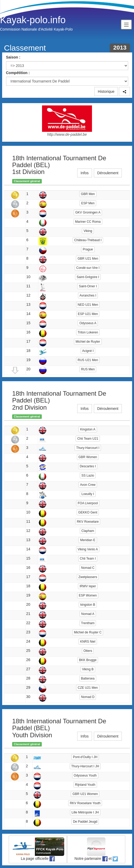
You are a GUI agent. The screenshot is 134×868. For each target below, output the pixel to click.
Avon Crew (88, 485)
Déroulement (108, 173)
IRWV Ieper (88, 586)
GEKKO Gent (88, 512)
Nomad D (88, 697)
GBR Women (88, 457)
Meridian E (88, 540)
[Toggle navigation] (126, 24)
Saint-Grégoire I (88, 277)
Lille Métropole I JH (85, 812)
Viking (88, 231)
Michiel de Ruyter (88, 342)
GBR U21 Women (85, 794)
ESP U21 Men (88, 314)
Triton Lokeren (88, 332)
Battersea (88, 678)
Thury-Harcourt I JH (85, 766)
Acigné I (88, 351)
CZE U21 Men (88, 688)
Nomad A (88, 614)
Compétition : (18, 73)
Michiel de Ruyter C (88, 632)
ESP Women (88, 595)
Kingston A (88, 429)
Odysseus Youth (85, 775)
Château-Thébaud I (88, 240)
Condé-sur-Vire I (88, 268)
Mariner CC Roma (88, 222)
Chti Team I (88, 559)
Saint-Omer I (88, 286)
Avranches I (88, 295)
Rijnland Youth (85, 785)
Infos (85, 173)
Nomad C (88, 568)
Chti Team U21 (88, 439)
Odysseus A (88, 323)
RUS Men (88, 369)
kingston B (88, 605)
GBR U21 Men (88, 259)
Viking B (88, 669)
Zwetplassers (88, 577)
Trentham (88, 623)
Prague (88, 249)
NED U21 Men (88, 305)
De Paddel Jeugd (85, 822)
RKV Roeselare (88, 522)
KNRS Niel (88, 642)
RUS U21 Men (88, 360)
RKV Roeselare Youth (85, 803)
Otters (88, 651)
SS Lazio (88, 476)
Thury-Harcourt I (88, 448)
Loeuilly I (88, 494)
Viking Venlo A (88, 549)
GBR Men (88, 194)
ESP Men (88, 203)
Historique (106, 91)
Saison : (13, 57)
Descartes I (88, 466)
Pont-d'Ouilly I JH (85, 757)
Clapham (88, 531)
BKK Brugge (88, 660)
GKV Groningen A (88, 212)
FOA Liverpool (88, 503)
